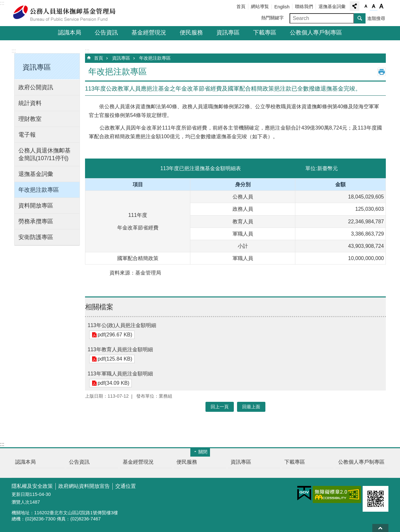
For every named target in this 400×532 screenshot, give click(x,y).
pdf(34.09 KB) (113, 383)
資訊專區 (228, 33)
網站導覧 (260, 6)
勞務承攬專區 (36, 221)
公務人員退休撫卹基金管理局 (68, 13)
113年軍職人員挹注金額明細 (120, 374)
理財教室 (30, 119)
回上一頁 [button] (220, 407)
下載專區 (265, 33)
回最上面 (380, 528)
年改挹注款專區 (39, 190)
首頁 (241, 6)
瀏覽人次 (21, 502)
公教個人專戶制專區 (316, 33)
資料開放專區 (36, 206)
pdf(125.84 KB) (115, 359)
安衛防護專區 (36, 237)
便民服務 (191, 33)
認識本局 (70, 33)
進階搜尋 (376, 18)
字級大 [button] (381, 6)
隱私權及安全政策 (32, 486)
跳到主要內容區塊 (3, 3)
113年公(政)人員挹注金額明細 (122, 325)
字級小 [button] (366, 6)
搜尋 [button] (360, 18)
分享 (355, 6)
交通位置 (126, 486)
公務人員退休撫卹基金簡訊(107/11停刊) (44, 154)
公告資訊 (106, 33)
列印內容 (382, 72)
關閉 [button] (203, 452)
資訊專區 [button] (37, 67)
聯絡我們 (304, 6)
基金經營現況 (149, 33)
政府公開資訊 (36, 87)
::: (2, 3)
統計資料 (30, 103)
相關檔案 (99, 307)
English (282, 7)
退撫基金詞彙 (332, 6)
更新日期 (21, 494)
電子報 (27, 135)
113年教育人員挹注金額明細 (120, 349)
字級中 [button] (374, 6)
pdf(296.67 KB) (115, 335)
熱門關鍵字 (272, 18)
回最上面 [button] (251, 407)
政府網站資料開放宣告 (84, 486)
